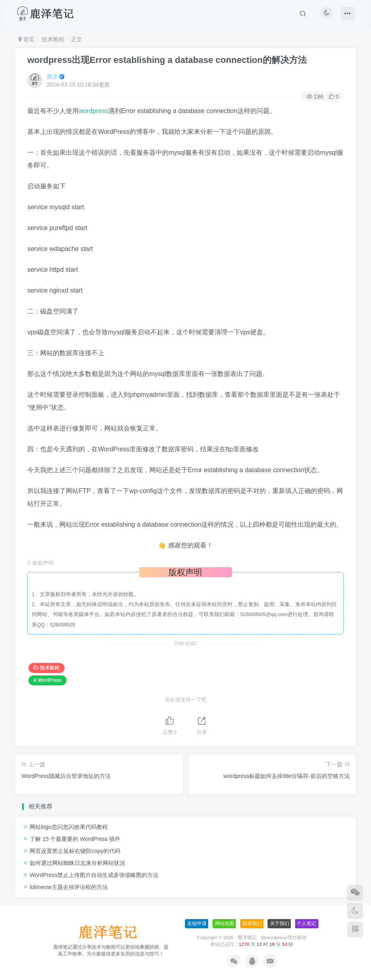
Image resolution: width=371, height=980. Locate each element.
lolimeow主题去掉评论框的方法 (69, 887)
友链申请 (197, 923)
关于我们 (280, 923)
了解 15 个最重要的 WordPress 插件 (75, 839)
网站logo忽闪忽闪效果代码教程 (69, 827)
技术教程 (53, 39)
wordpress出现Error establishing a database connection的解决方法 (167, 60)
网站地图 (225, 923)
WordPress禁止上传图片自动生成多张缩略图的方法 (94, 875)
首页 (26, 39)
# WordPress (48, 680)
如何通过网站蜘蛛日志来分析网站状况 (77, 863)
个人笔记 (306, 923)
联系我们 (252, 923)
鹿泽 (52, 77)
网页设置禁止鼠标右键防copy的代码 (75, 851)
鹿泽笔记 (247, 937)
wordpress (93, 111)
